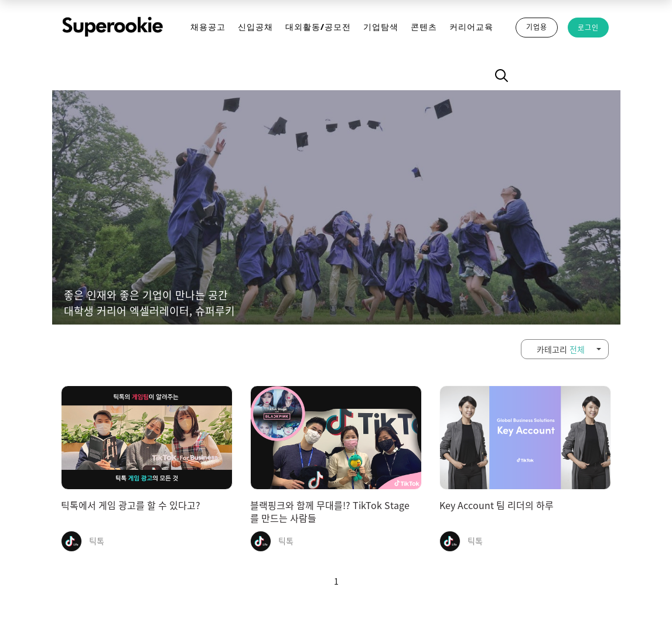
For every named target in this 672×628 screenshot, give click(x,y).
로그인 (588, 28)
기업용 (537, 27)
